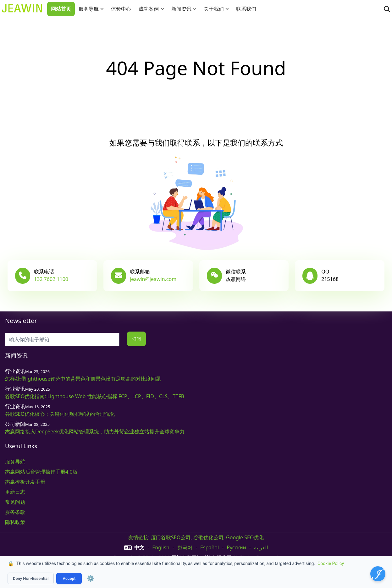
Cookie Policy (331, 563)
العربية (261, 547)
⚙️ (91, 578)
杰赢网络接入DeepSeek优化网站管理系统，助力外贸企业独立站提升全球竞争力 (95, 431)
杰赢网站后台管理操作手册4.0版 (41, 472)
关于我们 (214, 9)
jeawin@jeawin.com (153, 279)
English (161, 547)
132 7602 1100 (51, 279)
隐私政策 (15, 522)
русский (236, 547)
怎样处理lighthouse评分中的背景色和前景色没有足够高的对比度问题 (83, 379)
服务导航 (89, 9)
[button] (103, 9)
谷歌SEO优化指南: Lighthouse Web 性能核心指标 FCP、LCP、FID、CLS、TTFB (95, 396)
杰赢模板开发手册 (25, 482)
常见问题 (15, 502)
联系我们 (246, 9)
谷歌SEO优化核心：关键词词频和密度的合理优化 (60, 414)
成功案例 (149, 9)
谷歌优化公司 (208, 537)
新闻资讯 (181, 9)
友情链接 (138, 537)
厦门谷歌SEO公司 (171, 537)
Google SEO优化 (245, 537)
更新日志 (15, 492)
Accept (69, 578)
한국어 (185, 547)
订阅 (136, 339)
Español (210, 547)
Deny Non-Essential (31, 578)
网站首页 (61, 9)
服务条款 (15, 512)
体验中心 (121, 9)
